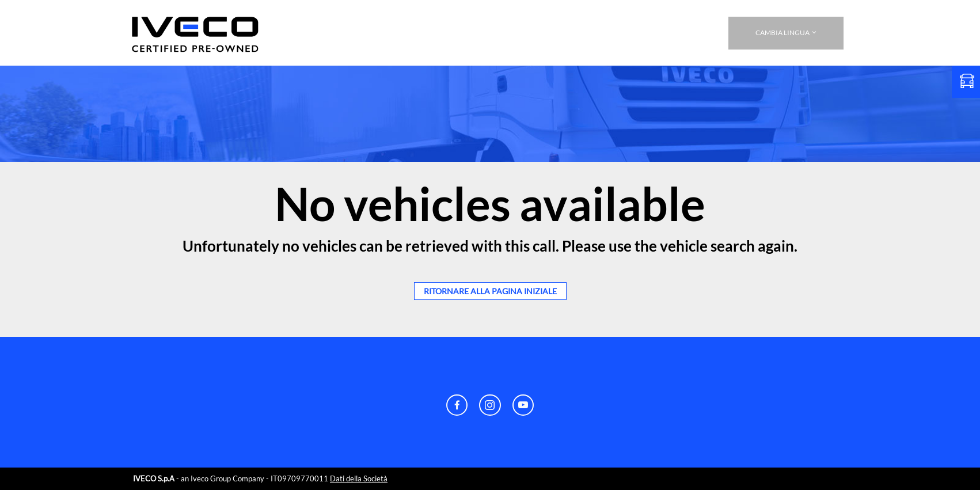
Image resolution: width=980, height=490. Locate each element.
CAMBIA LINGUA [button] (786, 33)
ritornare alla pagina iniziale (490, 291)
